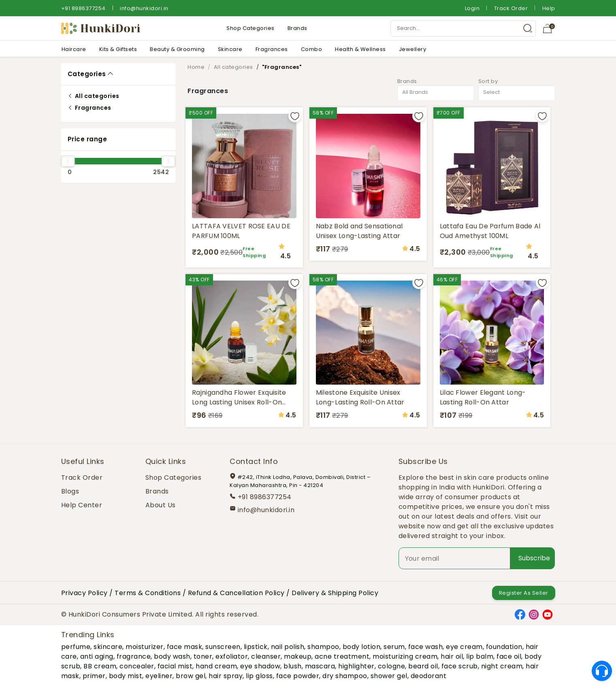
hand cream (216, 666)
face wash (426, 647)
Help (549, 8)
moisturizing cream (405, 656)
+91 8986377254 (83, 8)
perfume (76, 647)
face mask (185, 647)
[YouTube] (548, 614)
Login (472, 8)
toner (203, 656)
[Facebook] (520, 614)
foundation (504, 647)
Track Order (511, 8)
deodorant (429, 676)
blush (293, 666)
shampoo (323, 647)
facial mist (175, 666)
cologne (392, 666)
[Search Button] (528, 28)
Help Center (82, 505)
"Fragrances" (282, 67)
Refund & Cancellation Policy (236, 593)
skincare (108, 647)
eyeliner (159, 676)
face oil (509, 656)
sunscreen (223, 647)
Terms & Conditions (148, 593)
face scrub (460, 666)
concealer (137, 666)
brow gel (191, 676)
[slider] (68, 161)
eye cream (464, 647)
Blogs (70, 491)
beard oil (423, 666)
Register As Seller (524, 593)
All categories (94, 96)
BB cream (100, 666)
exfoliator (232, 656)
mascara (320, 666)
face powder (298, 676)
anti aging (97, 656)
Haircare (74, 49)
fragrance (134, 656)
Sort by (488, 81)
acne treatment (342, 656)
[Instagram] (534, 614)
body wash (172, 656)
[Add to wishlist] (295, 116)
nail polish (288, 647)
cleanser (266, 656)
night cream (502, 666)
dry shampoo (345, 676)
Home (196, 67)
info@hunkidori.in (144, 8)
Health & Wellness (360, 49)
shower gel (389, 676)
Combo (312, 49)
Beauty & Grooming (177, 49)
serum (394, 647)
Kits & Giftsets (118, 49)
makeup (298, 656)
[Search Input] (463, 28)
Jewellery (413, 49)
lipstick (256, 647)
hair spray (226, 676)
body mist (126, 676)
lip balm (480, 656)
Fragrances (272, 49)
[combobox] (436, 93)
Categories (87, 74)
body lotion (362, 647)
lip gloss (259, 676)
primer (94, 676)
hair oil (452, 656)
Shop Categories (250, 28)
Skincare (230, 49)
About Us (161, 505)
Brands (297, 28)
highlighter (356, 666)
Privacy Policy (84, 593)
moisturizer (145, 647)
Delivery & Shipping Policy (335, 593)
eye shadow (260, 666)
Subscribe (534, 558)
